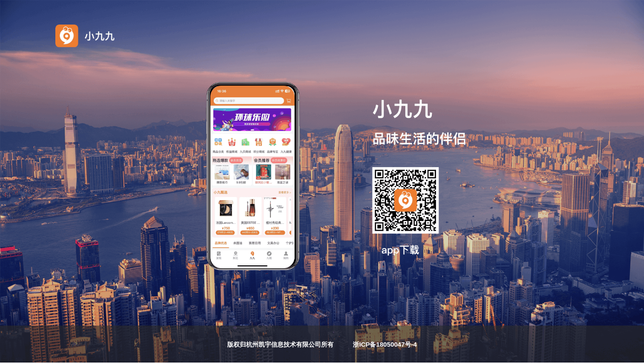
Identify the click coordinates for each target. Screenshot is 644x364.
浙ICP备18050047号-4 (385, 344)
